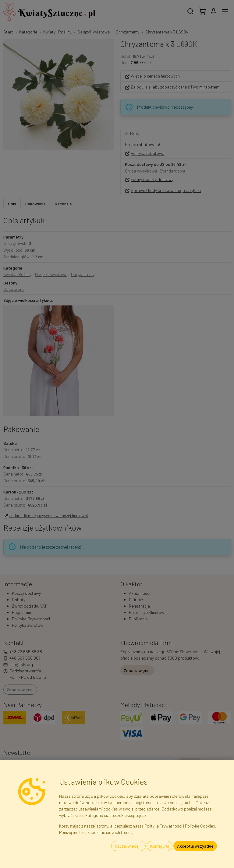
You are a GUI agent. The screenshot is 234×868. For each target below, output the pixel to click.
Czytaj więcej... (129, 846)
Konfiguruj (160, 846)
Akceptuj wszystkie (195, 846)
